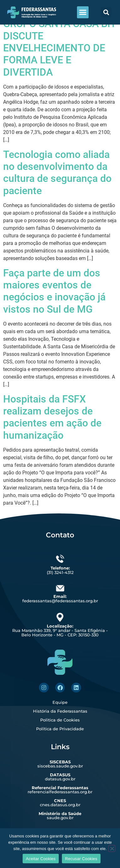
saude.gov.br (60, 816)
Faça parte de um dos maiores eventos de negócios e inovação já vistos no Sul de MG (54, 291)
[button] (83, 12)
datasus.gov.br (60, 777)
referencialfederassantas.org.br (60, 790)
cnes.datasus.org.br (60, 803)
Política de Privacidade (60, 729)
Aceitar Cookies (41, 859)
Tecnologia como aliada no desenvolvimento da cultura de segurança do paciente (57, 173)
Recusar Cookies (81, 859)
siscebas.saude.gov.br (60, 764)
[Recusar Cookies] (112, 848)
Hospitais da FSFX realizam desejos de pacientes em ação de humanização (52, 417)
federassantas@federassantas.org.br (60, 599)
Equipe (60, 702)
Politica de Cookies (60, 720)
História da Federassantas (60, 711)
